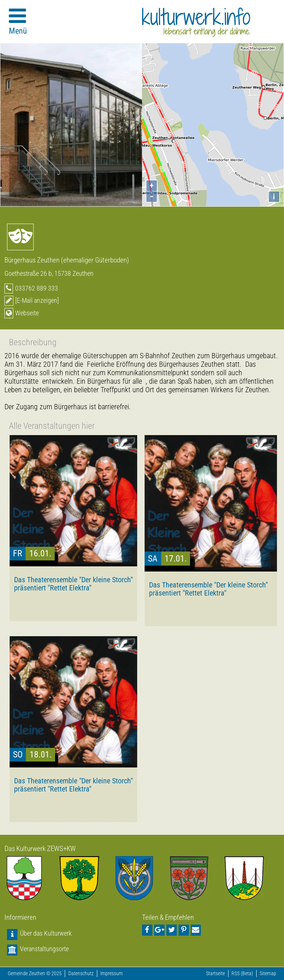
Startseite (215, 974)
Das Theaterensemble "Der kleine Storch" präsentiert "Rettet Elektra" (73, 584)
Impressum (111, 974)
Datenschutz (81, 974)
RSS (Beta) (242, 974)
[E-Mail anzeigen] (37, 300)
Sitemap (268, 974)
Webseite (27, 313)
